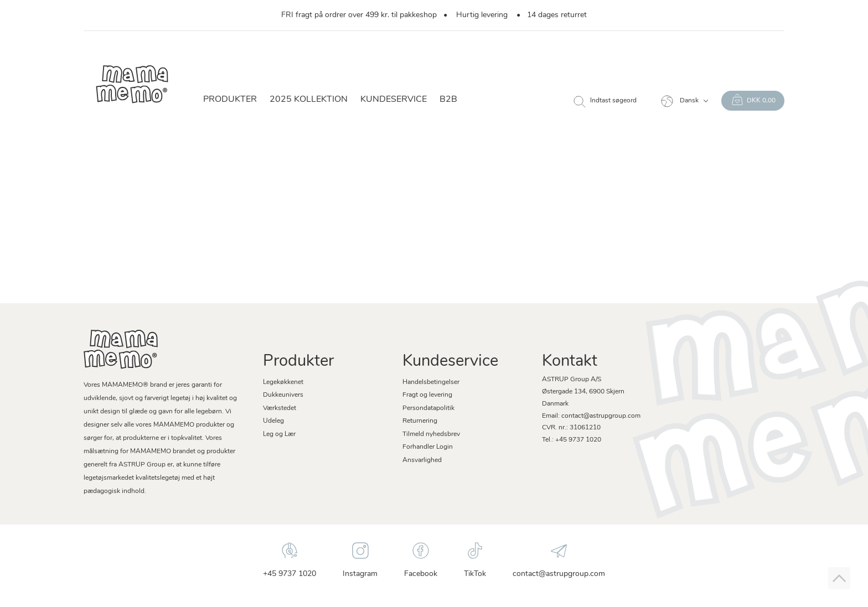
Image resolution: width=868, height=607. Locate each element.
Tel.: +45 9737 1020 (572, 440)
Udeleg (273, 421)
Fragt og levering (427, 395)
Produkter (230, 100)
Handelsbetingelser (431, 382)
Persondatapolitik (428, 408)
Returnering (420, 421)
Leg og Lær (279, 434)
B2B (448, 100)
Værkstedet (280, 408)
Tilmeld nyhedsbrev (431, 434)
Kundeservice (394, 100)
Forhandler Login (428, 447)
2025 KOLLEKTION (309, 100)
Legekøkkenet (283, 382)
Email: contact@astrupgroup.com (591, 416)
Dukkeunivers (283, 395)
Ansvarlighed (422, 460)
